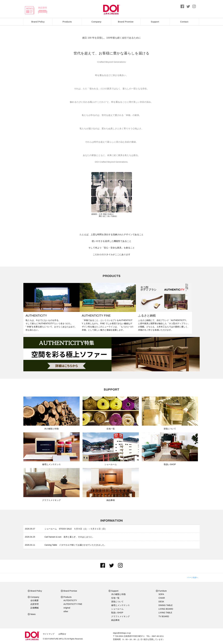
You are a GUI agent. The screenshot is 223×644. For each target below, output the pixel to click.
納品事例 (115, 620)
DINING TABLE (166, 605)
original (67, 608)
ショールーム (117, 609)
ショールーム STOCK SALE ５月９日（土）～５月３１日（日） (76, 529)
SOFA (161, 594)
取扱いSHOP (117, 613)
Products (67, 22)
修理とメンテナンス (120, 605)
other (66, 611)
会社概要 (35, 600)
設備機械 (35, 608)
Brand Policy (38, 22)
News (32, 614)
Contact (184, 22)
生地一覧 (115, 598)
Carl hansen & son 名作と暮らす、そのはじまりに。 (69, 537)
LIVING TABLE (165, 613)
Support (155, 22)
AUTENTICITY (70, 600)
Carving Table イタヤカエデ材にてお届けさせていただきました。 (75, 545)
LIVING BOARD (166, 609)
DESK (161, 602)
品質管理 (35, 604)
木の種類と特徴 (118, 594)
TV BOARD (164, 616)
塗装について (117, 602)
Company (97, 22)
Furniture (161, 591)
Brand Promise (126, 22)
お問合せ (62, 634)
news (30, 10)
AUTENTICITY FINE (73, 604)
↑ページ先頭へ (192, 578)
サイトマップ (49, 634)
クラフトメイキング (120, 616)
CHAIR (162, 598)
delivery (43, 10)
